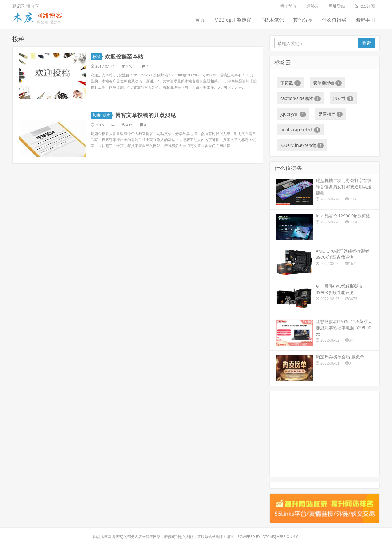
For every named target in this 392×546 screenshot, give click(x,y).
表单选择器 (328, 83)
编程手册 (365, 20)
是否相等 (331, 114)
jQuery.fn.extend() (302, 145)
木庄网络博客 (111, 537)
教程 (97, 57)
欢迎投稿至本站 (124, 56)
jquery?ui (293, 114)
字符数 (290, 83)
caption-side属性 (300, 98)
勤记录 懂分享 (26, 6)
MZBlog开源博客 (232, 20)
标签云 (313, 6)
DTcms (269, 537)
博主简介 (288, 6)
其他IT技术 (102, 115)
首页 (200, 20)
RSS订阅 (365, 6)
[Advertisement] (325, 434)
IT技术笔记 (272, 20)
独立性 (343, 98)
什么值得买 (334, 20)
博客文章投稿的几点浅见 (145, 115)
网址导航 (337, 6)
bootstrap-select (300, 130)
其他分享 (303, 20)
